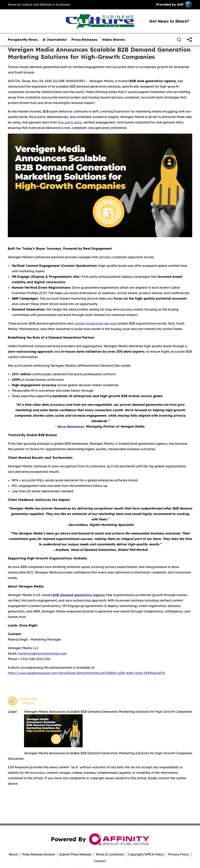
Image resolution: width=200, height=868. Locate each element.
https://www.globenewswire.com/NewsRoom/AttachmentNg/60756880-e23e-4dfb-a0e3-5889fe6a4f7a (87, 673)
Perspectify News (23, 40)
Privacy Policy (179, 854)
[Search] (179, 40)
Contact (100, 861)
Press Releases (84, 40)
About (13, 854)
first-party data (70, 122)
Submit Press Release (75, 854)
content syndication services (95, 323)
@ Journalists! (55, 40)
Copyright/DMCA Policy (146, 854)
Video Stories (113, 40)
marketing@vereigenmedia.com (42, 653)
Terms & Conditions (110, 854)
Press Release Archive (39, 854)
